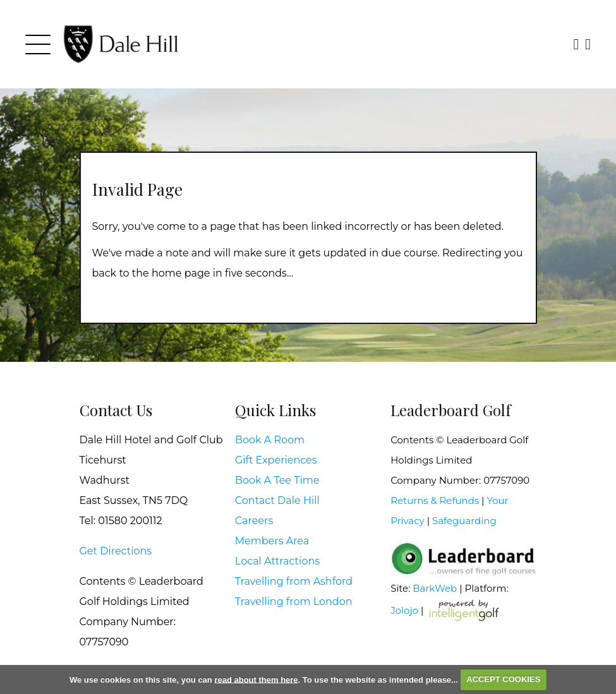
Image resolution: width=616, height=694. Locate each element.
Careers (254, 521)
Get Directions (116, 551)
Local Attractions (277, 561)
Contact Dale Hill (277, 500)
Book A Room (270, 440)
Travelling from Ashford (294, 581)
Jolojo (404, 610)
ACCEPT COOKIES (503, 679)
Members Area (272, 541)
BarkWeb (435, 588)
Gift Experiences (276, 460)
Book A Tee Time (277, 480)
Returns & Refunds (435, 500)
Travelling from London (294, 601)
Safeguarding (464, 521)
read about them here (256, 679)
